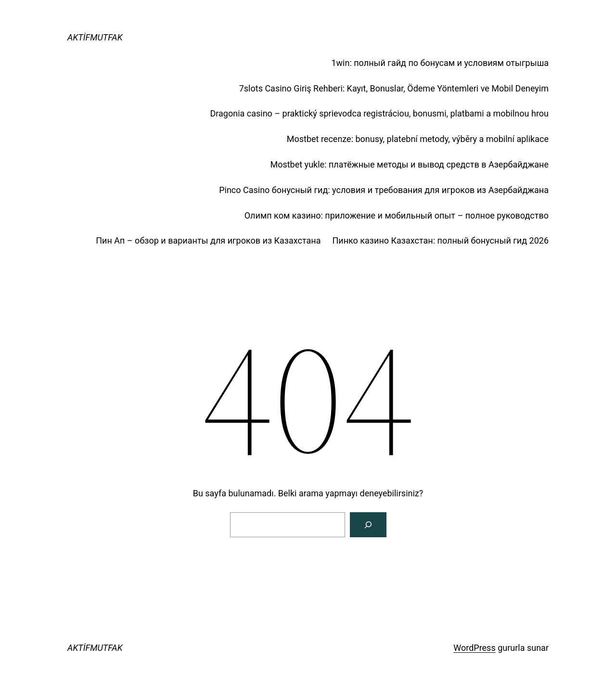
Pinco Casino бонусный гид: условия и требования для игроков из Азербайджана (384, 190)
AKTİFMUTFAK (95, 37)
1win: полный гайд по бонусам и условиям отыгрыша (440, 63)
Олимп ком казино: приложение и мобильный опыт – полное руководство (397, 215)
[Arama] (368, 525)
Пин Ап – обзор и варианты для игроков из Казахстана (208, 240)
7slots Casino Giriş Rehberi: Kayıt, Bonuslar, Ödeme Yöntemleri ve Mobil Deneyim (394, 88)
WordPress (474, 648)
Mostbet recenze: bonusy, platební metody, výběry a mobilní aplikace (418, 139)
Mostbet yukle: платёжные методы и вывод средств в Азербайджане (409, 164)
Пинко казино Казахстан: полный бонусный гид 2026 (440, 240)
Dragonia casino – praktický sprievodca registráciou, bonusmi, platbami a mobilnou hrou (379, 113)
